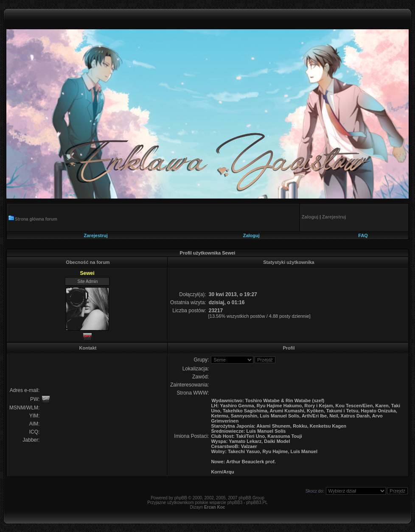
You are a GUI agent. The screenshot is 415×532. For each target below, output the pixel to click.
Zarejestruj (96, 235)
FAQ (363, 235)
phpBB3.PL (257, 503)
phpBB (181, 498)
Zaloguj (251, 235)
